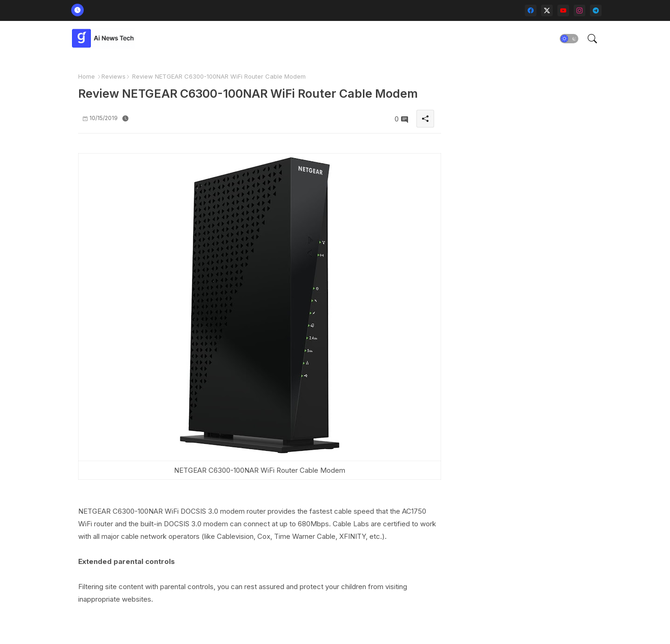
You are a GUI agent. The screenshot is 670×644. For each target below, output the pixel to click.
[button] (569, 39)
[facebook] (531, 10)
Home (87, 76)
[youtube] (563, 10)
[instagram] (580, 10)
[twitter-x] (547, 10)
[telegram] (596, 10)
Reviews (114, 76)
